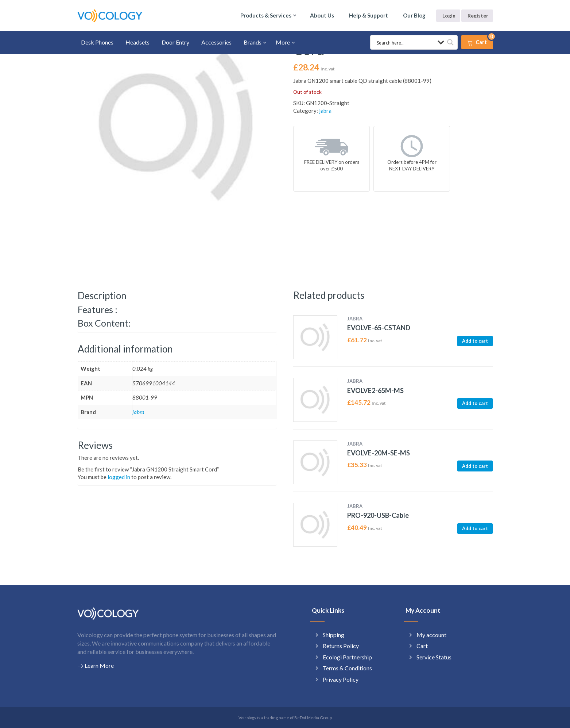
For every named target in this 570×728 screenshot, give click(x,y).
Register (478, 16)
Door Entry (175, 42)
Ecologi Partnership (347, 657)
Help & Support (369, 15)
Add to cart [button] (475, 341)
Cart (422, 646)
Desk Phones (97, 42)
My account (431, 635)
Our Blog (414, 15)
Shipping (334, 635)
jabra (325, 111)
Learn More (96, 666)
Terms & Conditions (347, 668)
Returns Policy (341, 646)
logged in (119, 477)
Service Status (434, 657)
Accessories (216, 42)
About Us (322, 15)
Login (449, 16)
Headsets (137, 42)
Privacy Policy (341, 679)
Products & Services (266, 15)
